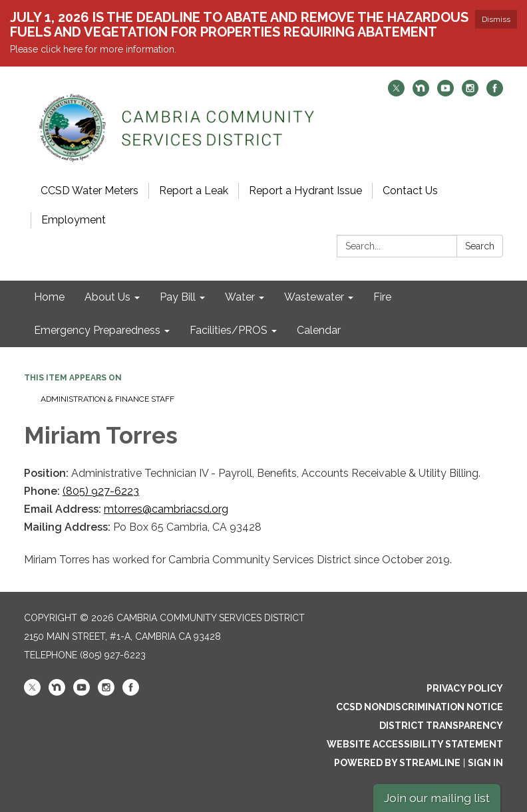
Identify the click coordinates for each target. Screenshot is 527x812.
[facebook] (495, 93)
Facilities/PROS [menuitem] (229, 330)
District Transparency (441, 726)
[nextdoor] (421, 93)
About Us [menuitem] (107, 297)
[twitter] (396, 93)
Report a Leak (194, 191)
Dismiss (496, 19)
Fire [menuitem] (382, 297)
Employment (74, 220)
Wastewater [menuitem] (314, 297)
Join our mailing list (437, 798)
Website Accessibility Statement (415, 744)
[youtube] (445, 93)
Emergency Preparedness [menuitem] (97, 330)
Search (480, 246)
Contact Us (410, 191)
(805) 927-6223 (101, 491)
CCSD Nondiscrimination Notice (420, 707)
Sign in (485, 763)
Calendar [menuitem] (319, 330)
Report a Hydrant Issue (305, 191)
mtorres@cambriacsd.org (166, 509)
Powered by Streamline (397, 763)
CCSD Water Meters (89, 191)
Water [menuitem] (240, 297)
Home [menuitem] (49, 297)
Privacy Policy (465, 688)
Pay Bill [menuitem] (178, 297)
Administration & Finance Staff (107, 399)
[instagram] (470, 93)
